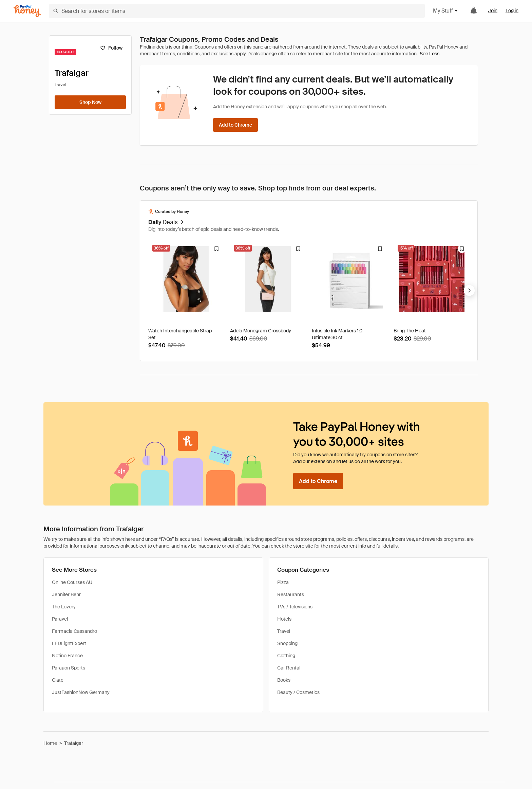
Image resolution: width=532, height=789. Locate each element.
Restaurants (291, 594)
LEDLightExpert (69, 643)
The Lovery (64, 607)
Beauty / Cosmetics (298, 692)
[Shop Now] (90, 102)
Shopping (287, 643)
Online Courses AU (72, 582)
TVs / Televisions (295, 607)
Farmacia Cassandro (74, 631)
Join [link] (493, 11)
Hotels (284, 619)
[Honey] (27, 11)
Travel (284, 631)
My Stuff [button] (446, 11)
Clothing (286, 656)
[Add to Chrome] (235, 125)
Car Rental (289, 668)
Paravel (60, 619)
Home (50, 743)
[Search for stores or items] (237, 11)
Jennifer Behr (66, 594)
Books (284, 680)
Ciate (58, 680)
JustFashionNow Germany (81, 692)
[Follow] (111, 48)
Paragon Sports (69, 668)
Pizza (283, 582)
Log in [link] (512, 11)
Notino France (67, 656)
